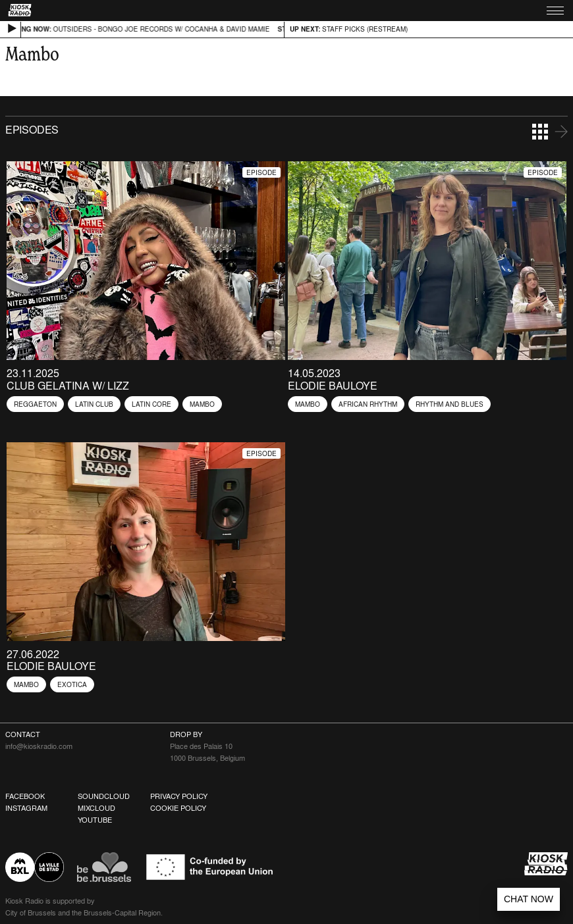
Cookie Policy (178, 808)
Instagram (26, 808)
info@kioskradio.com (39, 746)
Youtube (95, 820)
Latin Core (151, 404)
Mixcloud (96, 808)
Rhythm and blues (450, 404)
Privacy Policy (179, 796)
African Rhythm (368, 404)
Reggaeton (35, 404)
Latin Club (94, 404)
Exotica (72, 684)
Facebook (25, 796)
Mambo (202, 404)
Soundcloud (104, 796)
